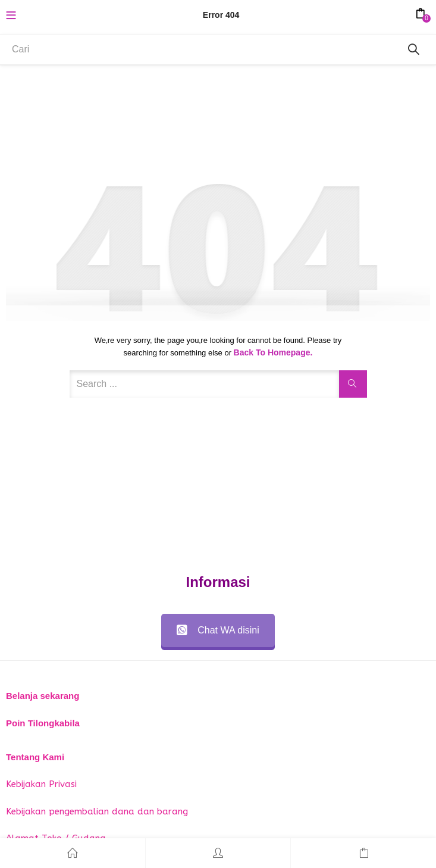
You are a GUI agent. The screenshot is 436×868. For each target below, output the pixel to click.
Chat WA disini (218, 630)
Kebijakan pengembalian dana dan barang (97, 811)
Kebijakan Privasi (41, 784)
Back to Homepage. (273, 352)
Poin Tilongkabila (43, 723)
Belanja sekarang (43, 696)
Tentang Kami (35, 757)
